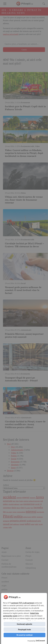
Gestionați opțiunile (25, 624)
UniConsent (40, 641)
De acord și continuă (24, 635)
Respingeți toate (25, 630)
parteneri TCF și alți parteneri (23, 603)
